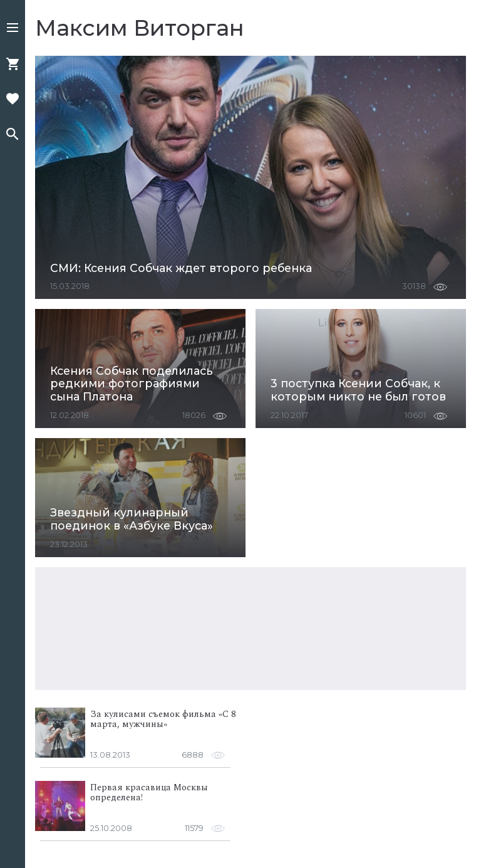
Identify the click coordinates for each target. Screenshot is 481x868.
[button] (13, 29)
